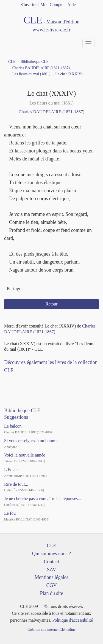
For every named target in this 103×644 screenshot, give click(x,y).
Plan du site (52, 593)
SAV (52, 570)
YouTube (21, 379)
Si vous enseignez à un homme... (33, 441)
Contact (52, 562)
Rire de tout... (16, 484)
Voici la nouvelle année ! (26, 455)
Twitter (41, 289)
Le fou (10, 513)
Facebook (31, 289)
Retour (52, 304)
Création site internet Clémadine (51, 630)
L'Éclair (11, 470)
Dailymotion (31, 379)
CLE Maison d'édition (51, 24)
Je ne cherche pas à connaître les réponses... (43, 499)
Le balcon (13, 426)
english (96, 4)
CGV (51, 585)
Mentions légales (51, 577)
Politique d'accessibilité (73, 620)
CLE (52, 546)
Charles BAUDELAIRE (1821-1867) (51, 112)
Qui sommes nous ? (52, 554)
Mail (51, 289)
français (87, 4)
